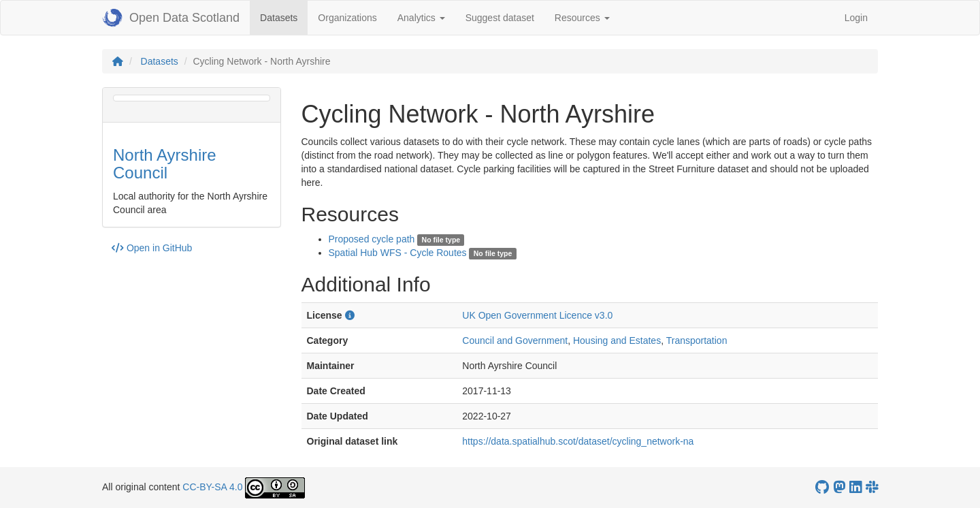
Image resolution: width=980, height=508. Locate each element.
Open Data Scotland (171, 18)
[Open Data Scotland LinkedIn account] (855, 487)
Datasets (284, 17)
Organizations (347, 18)
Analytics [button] (421, 18)
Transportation (697, 340)
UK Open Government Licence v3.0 (537, 315)
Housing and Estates (617, 340)
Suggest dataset (500, 18)
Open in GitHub (152, 248)
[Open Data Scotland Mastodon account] (839, 487)
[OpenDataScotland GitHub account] (822, 487)
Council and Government (515, 340)
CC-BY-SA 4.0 (212, 487)
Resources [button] (582, 18)
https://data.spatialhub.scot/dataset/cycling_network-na (578, 441)
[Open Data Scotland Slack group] (872, 487)
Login (856, 18)
